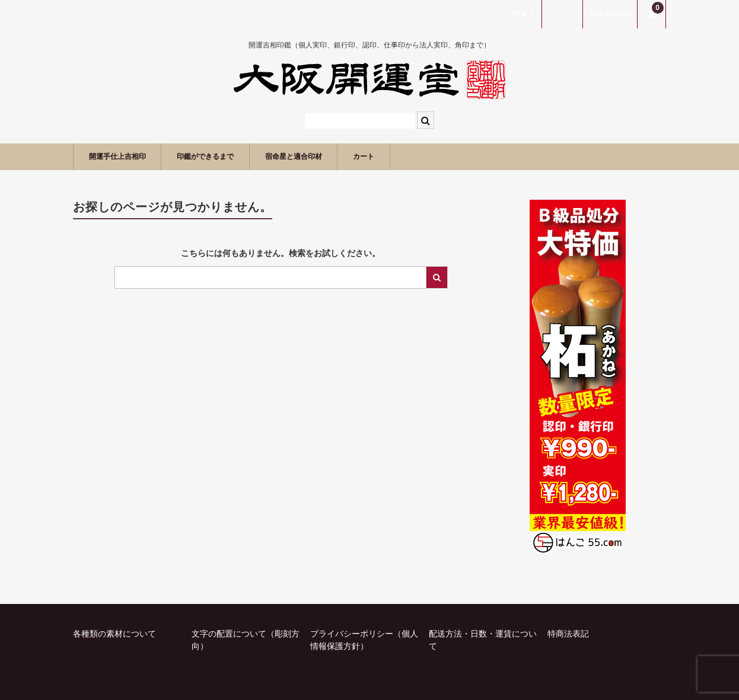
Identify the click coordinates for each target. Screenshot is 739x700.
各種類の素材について (114, 634)
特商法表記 (568, 634)
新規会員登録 (610, 14)
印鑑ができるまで (234, 156)
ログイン (562, 14)
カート (427, 156)
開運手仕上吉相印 (127, 156)
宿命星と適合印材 (342, 156)
